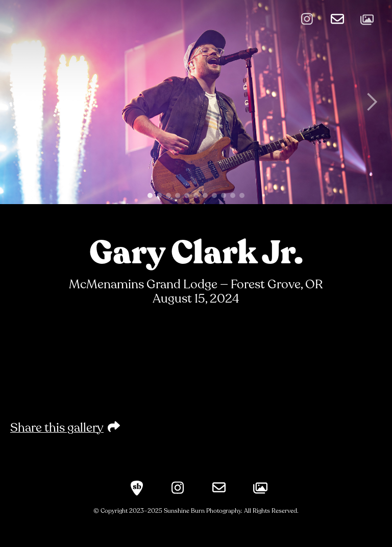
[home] (112, 17)
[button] (20, 102)
